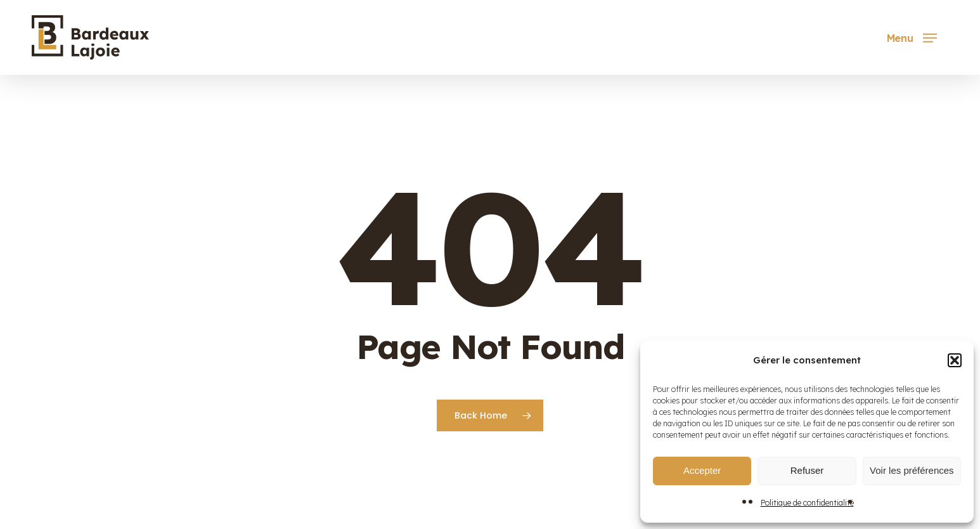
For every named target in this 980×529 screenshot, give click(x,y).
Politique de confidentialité (807, 503)
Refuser (807, 470)
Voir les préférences (912, 470)
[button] (955, 360)
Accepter (702, 470)
